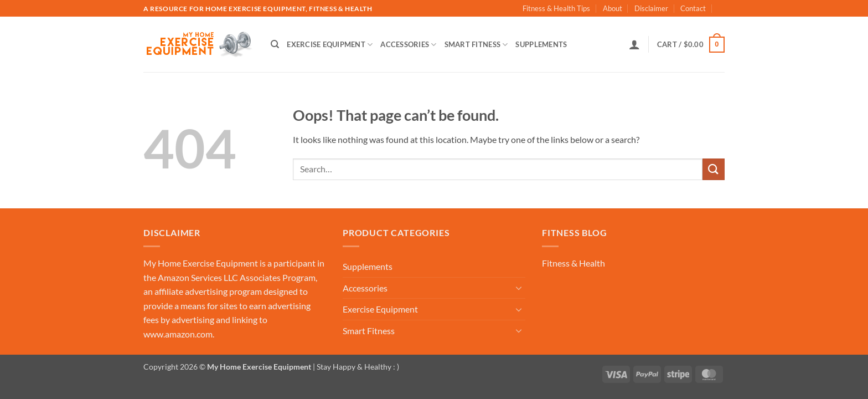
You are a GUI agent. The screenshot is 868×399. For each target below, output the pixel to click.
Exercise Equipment (330, 45)
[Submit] (714, 169)
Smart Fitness (476, 45)
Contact (693, 8)
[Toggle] (519, 288)
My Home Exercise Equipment (201, 263)
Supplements (541, 44)
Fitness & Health (573, 263)
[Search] (275, 44)
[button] (634, 44)
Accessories (408, 45)
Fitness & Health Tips (556, 8)
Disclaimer (651, 8)
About (613, 8)
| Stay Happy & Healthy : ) (355, 367)
